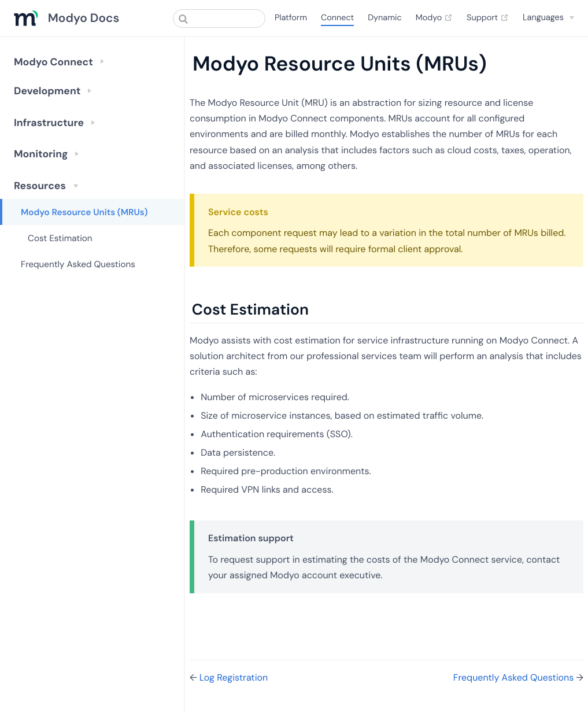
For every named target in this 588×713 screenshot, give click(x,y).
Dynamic (385, 18)
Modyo (434, 18)
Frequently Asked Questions (78, 264)
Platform (291, 18)
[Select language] (548, 17)
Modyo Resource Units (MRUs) (84, 212)
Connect (337, 18)
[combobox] (219, 19)
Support (488, 18)
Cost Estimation (60, 238)
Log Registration (234, 677)
